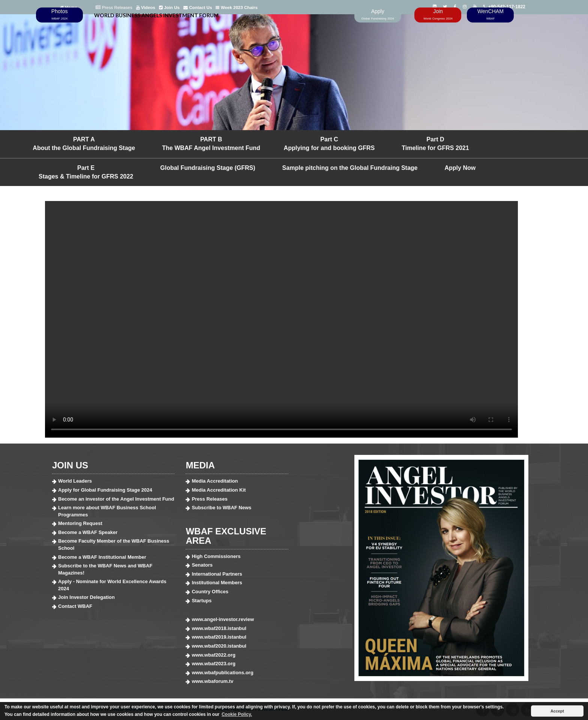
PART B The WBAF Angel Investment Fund (211, 144)
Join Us (169, 7)
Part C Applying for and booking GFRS (329, 144)
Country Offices (210, 592)
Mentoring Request (80, 523)
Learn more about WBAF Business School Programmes (107, 511)
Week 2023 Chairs (237, 7)
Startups (202, 601)
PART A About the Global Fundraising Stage (84, 144)
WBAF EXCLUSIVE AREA (226, 536)
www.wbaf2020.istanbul (219, 646)
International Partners (217, 574)
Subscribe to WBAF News (221, 508)
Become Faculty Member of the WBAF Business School (114, 544)
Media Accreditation (215, 481)
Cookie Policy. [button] (237, 714)
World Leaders (75, 481)
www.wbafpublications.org (222, 673)
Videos (146, 7)
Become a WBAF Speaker (88, 532)
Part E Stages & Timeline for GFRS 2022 (86, 172)
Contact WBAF (75, 606)
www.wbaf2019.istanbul (219, 637)
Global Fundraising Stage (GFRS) (208, 168)
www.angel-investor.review (223, 619)
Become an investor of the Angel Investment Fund (116, 499)
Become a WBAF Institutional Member (102, 557)
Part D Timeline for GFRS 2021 (435, 144)
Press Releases (114, 7)
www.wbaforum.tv (212, 681)
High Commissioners (216, 556)
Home (68, 7)
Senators (202, 565)
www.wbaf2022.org (214, 655)
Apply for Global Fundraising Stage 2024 (105, 490)
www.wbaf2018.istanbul (219, 628)
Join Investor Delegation (86, 597)
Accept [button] (557, 711)
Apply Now (460, 168)
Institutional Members (217, 583)
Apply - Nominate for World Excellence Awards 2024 (112, 585)
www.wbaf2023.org (214, 664)
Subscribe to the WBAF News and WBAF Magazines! (105, 569)
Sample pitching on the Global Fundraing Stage (350, 168)
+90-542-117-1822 (504, 7)
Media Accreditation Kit (219, 490)
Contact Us (198, 7)
